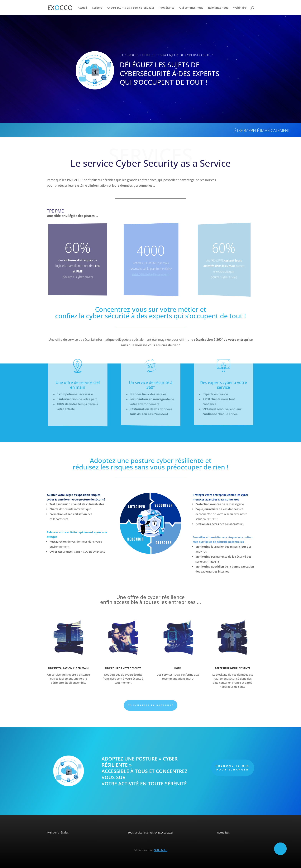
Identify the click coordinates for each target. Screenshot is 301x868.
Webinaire (240, 8)
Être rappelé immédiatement (262, 130)
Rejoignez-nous (218, 8)
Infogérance (167, 8)
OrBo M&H (161, 850)
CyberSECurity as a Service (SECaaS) (131, 8)
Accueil (82, 8)
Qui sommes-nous (191, 8)
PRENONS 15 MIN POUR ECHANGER (233, 768)
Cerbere (97, 8)
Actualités (223, 832)
